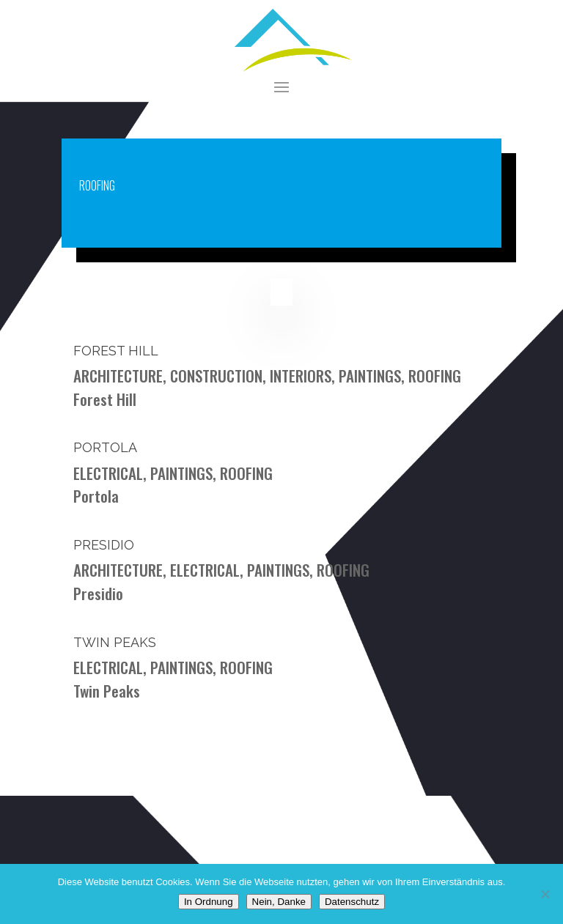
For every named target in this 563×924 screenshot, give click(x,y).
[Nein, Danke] (545, 894)
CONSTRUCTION (216, 376)
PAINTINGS (370, 376)
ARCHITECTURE (118, 376)
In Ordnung (209, 902)
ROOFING (435, 376)
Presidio (104, 545)
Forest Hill (116, 351)
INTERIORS (301, 376)
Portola (105, 447)
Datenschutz (352, 902)
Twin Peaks (115, 642)
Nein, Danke (279, 902)
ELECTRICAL (108, 473)
